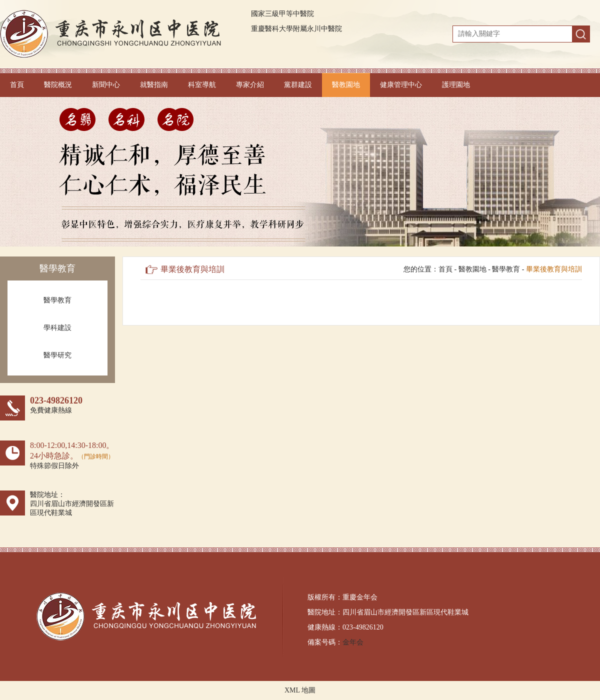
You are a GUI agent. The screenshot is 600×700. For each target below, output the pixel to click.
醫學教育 (57, 300)
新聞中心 (106, 85)
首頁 (17, 85)
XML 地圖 (300, 690)
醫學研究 (57, 355)
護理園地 (456, 85)
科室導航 (202, 85)
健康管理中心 (401, 85)
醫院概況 (58, 85)
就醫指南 (154, 85)
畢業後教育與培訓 (554, 269)
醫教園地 (346, 85)
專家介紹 (250, 85)
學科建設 (57, 328)
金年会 (353, 642)
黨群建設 (298, 85)
